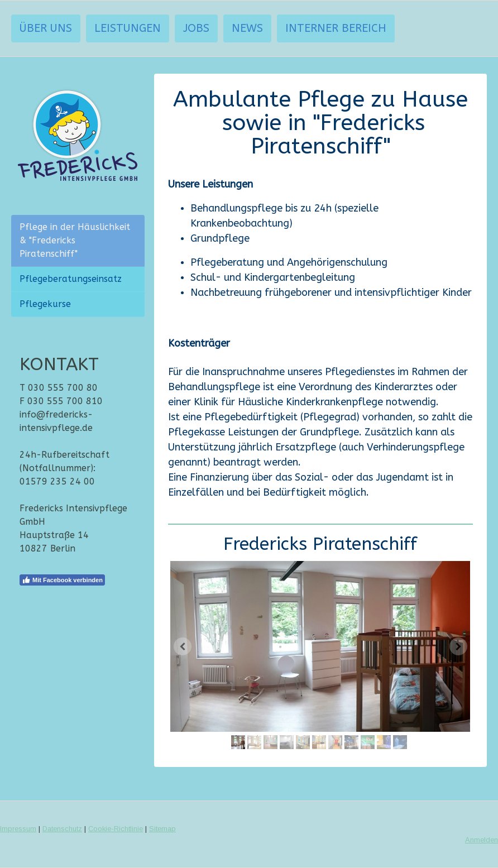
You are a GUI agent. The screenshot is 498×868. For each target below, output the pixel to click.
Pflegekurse (45, 304)
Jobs (196, 28)
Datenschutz (62, 829)
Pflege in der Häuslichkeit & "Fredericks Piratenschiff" (75, 240)
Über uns (46, 28)
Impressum (18, 829)
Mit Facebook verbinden (62, 580)
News (247, 28)
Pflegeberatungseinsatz (71, 279)
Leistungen (128, 28)
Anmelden (482, 840)
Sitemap (162, 829)
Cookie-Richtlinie (116, 829)
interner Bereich (336, 28)
